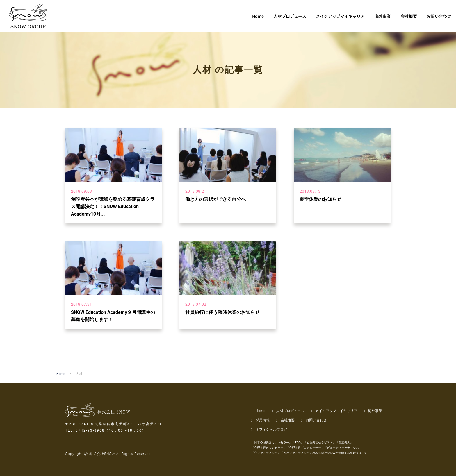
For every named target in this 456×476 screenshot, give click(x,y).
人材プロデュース (290, 411)
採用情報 (263, 420)
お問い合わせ (316, 420)
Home (61, 374)
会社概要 (288, 420)
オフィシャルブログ (271, 430)
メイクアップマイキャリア (336, 411)
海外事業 (375, 411)
